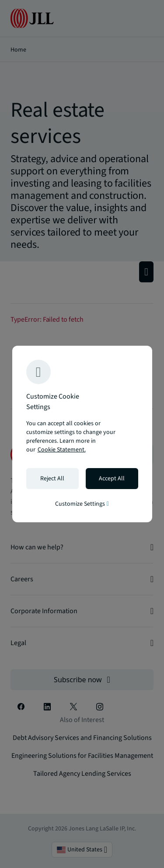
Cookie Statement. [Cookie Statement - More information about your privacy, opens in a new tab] (62, 450)
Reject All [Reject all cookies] (52, 479)
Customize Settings (82, 504)
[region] (82, 434)
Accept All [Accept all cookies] (112, 479)
